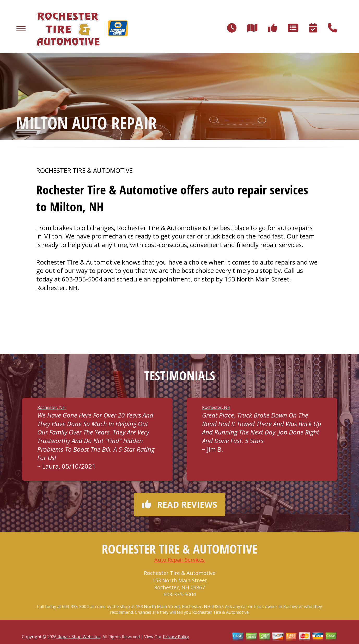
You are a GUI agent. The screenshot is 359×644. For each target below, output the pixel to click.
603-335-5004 (82, 279)
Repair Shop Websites (79, 637)
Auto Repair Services (179, 560)
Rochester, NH (51, 407)
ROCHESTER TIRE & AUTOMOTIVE (84, 170)
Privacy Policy (176, 637)
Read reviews (179, 504)
